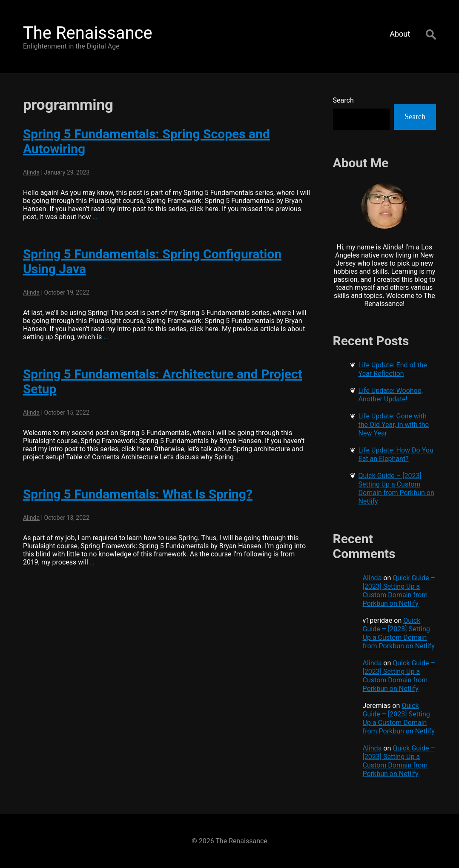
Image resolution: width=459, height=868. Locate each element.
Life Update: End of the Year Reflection (393, 369)
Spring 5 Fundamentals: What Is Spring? (138, 494)
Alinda (31, 172)
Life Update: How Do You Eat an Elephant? (396, 454)
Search (343, 100)
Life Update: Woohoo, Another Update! (391, 395)
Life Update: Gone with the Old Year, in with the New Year (394, 425)
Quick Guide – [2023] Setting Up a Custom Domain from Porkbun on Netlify (396, 488)
